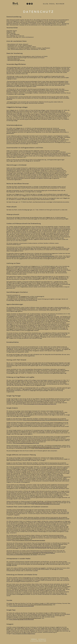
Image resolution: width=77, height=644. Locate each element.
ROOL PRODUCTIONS (69, 11)
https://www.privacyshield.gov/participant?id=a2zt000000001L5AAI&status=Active (46, 420)
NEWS (73, 17)
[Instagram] (30, 4)
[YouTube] (32, 4)
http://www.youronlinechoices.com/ (45, 256)
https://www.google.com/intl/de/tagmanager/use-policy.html (40, 404)
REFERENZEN (72, 13)
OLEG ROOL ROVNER (70, 9)
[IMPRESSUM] (34, 639)
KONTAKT (72, 15)
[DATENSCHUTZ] (42, 639)
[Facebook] (27, 4)
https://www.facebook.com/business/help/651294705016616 (29, 540)
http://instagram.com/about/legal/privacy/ (24, 634)
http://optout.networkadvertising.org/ (43, 552)
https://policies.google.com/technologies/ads (40, 447)
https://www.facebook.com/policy (21, 538)
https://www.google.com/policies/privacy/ (41, 605)
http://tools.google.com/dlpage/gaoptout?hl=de (26, 443)
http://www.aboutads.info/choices (29, 553)
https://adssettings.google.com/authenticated (21, 606)
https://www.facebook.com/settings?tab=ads (39, 547)
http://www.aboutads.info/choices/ (16, 256)
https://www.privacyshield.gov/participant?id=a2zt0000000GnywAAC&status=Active (46, 519)
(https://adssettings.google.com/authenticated (47, 448)
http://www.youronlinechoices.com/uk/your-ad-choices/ (22, 555)
